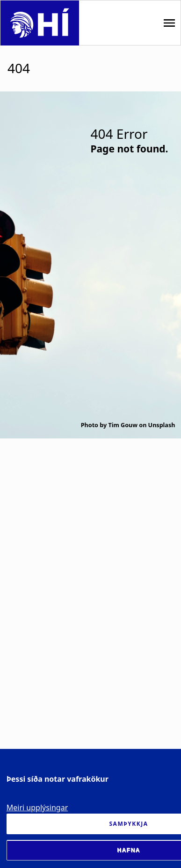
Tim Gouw (123, 425)
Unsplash (162, 425)
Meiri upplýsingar (37, 808)
